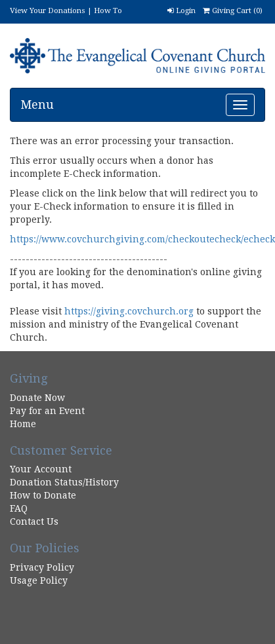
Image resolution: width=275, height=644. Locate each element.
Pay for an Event (47, 411)
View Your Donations (48, 10)
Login (181, 10)
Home (23, 424)
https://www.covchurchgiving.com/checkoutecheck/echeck (142, 239)
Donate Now (37, 398)
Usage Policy (39, 580)
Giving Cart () (233, 10)
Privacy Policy (42, 567)
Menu (37, 104)
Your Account (41, 469)
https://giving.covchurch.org (129, 311)
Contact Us (34, 521)
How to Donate (43, 495)
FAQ (19, 508)
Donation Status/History (64, 482)
